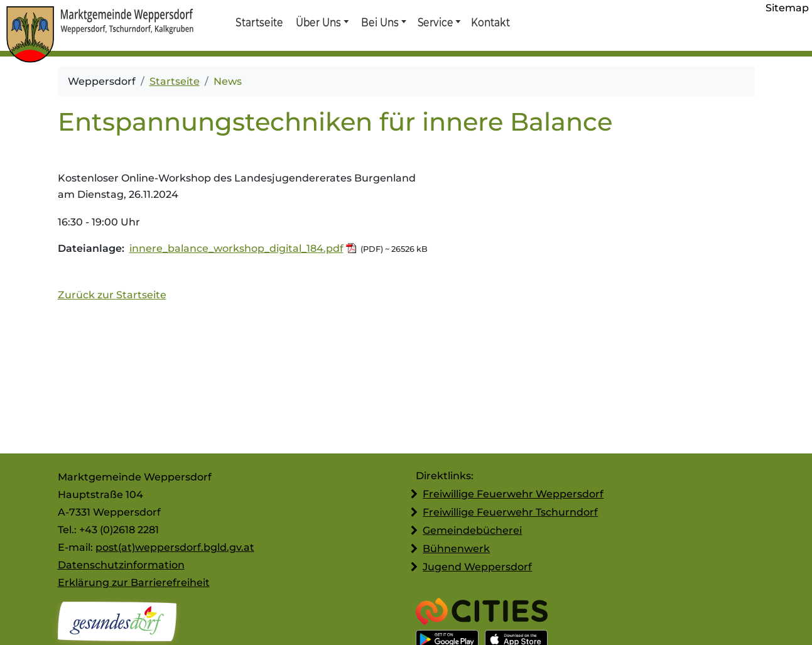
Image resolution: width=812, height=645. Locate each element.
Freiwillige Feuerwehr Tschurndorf (510, 512)
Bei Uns (380, 22)
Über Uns (319, 22)
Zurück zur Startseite (112, 295)
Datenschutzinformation (121, 565)
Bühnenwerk (456, 549)
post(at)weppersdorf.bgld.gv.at (175, 547)
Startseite (259, 22)
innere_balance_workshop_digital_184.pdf (236, 248)
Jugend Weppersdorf (477, 567)
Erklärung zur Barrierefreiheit (134, 583)
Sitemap (787, 8)
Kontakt (490, 22)
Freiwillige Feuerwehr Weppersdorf (513, 494)
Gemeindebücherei (472, 530)
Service (435, 22)
